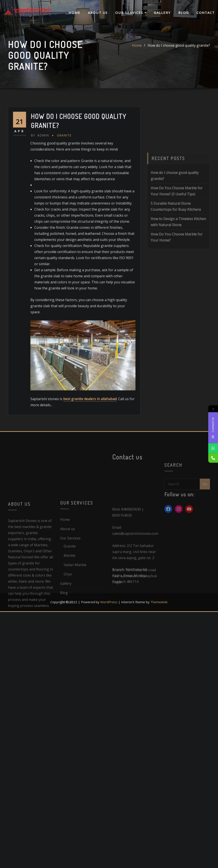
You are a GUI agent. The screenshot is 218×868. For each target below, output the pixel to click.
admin (40, 170)
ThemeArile (159, 602)
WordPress (109, 602)
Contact (206, 13)
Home (74, 13)
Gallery (162, 13)
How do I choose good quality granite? (179, 49)
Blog (184, 13)
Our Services (131, 13)
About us (98, 13)
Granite (64, 170)
